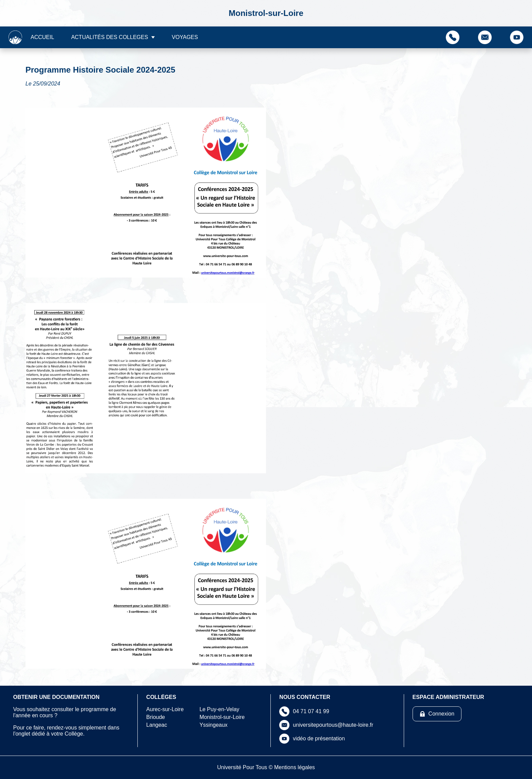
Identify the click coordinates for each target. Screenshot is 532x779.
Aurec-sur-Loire (165, 709)
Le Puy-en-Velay (219, 709)
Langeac (157, 725)
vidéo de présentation (319, 738)
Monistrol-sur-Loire (222, 717)
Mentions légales (294, 767)
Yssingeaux (214, 725)
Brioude (156, 717)
